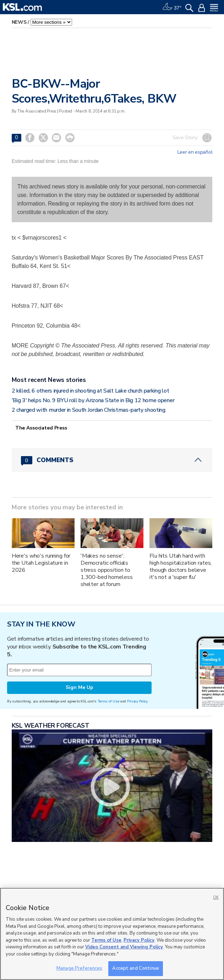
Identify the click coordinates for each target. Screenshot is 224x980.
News (19, 22)
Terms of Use (108, 701)
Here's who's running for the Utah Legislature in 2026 (41, 563)
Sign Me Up (80, 687)
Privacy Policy (137, 701)
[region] (112, 934)
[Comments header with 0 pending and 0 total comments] (112, 460)
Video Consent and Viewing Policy (124, 947)
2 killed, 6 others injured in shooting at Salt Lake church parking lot (91, 391)
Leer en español (195, 152)
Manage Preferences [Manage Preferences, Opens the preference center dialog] (79, 968)
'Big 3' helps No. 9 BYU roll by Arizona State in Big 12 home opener (93, 400)
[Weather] (172, 7)
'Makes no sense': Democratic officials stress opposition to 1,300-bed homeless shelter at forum (106, 570)
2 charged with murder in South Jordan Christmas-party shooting (89, 410)
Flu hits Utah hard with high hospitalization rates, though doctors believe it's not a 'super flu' (181, 566)
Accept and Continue (135, 968)
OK (216, 897)
